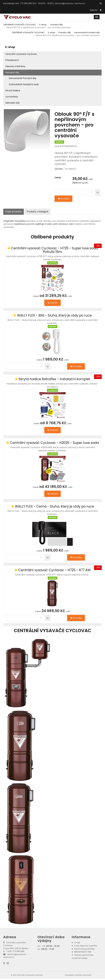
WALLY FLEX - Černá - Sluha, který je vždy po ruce (54, 506)
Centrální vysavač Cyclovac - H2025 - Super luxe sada (54, 443)
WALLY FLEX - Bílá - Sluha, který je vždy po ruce (54, 315)
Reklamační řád (83, 952)
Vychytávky (12, 97)
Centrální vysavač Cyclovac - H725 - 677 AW (54, 570)
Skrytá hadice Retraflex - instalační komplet (54, 379)
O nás (77, 942)
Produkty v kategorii (37, 212)
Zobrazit (52, 303)
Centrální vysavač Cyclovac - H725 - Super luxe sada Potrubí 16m (54, 250)
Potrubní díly (57, 25)
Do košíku (63, 199)
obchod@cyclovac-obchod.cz (70, 3)
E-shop (43, 25)
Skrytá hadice (13, 91)
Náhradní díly (13, 103)
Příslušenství (12, 60)
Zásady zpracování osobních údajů (83, 957)
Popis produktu (14, 212)
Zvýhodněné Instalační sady (24, 84)
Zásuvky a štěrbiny (15, 66)
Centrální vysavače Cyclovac (21, 54)
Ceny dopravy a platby (86, 946)
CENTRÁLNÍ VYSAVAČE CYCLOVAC (20, 25)
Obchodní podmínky (84, 949)
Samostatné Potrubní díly (87, 33)
